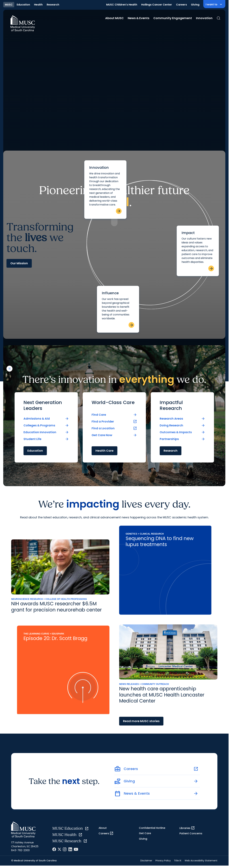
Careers (181, 5)
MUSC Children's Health (122, 5)
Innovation (204, 18)
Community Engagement (173, 18)
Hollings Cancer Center (157, 5)
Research (53, 5)
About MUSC (114, 18)
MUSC (9, 5)
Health (38, 5)
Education (23, 5)
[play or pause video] (9, 855)
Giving (195, 5)
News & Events (139, 18)
